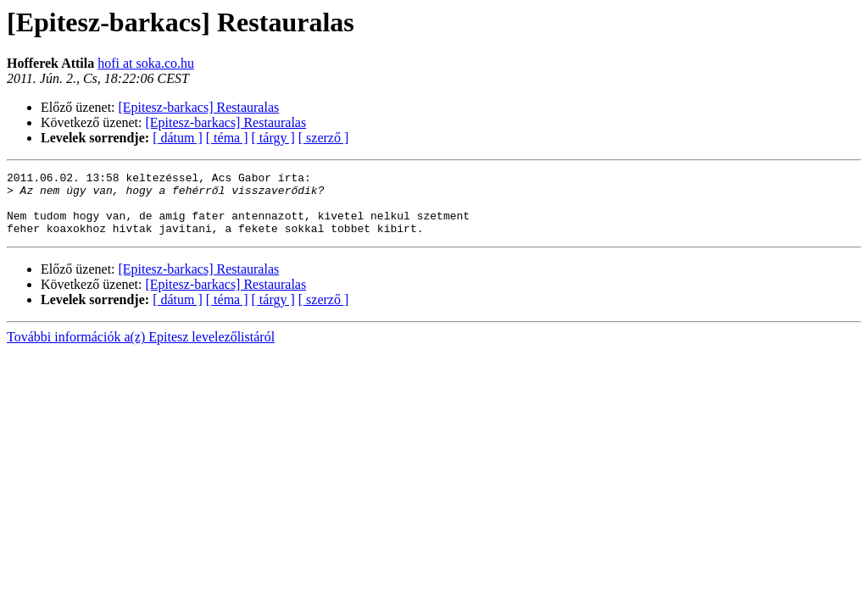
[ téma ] (227, 138)
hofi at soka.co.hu (146, 63)
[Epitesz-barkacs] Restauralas (199, 107)
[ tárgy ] (273, 138)
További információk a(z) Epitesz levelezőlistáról (141, 349)
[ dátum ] (178, 138)
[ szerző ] (324, 138)
